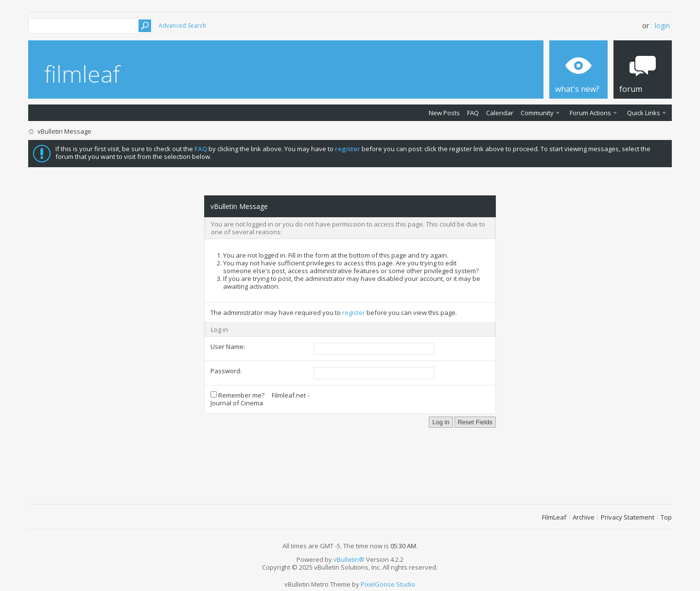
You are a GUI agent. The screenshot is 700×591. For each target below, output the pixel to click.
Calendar (500, 113)
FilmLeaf (554, 517)
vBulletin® (349, 559)
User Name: (228, 347)
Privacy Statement (628, 517)
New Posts (444, 113)
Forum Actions (590, 113)
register (354, 313)
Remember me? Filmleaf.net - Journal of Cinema (260, 399)
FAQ (473, 113)
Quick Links (644, 113)
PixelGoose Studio (388, 584)
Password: (226, 371)
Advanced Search (182, 26)
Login (662, 26)
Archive (584, 517)
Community (537, 113)
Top (666, 517)
